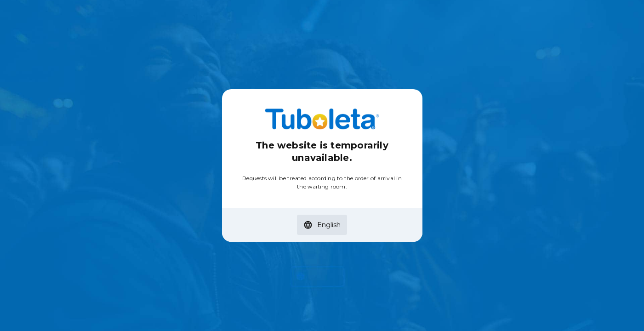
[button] (322, 225)
